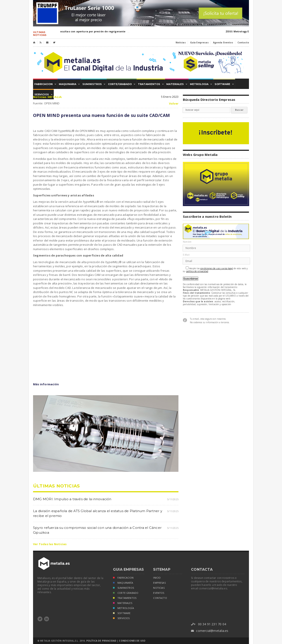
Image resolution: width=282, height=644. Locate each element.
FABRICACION (123, 578)
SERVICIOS (121, 619)
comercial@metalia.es (210, 631)
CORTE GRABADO (126, 593)
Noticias (181, 42)
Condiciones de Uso (132, 641)
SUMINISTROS (123, 588)
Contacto (243, 42)
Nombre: (187, 242)
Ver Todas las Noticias (50, 544)
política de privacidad (197, 271)
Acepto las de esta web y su (215, 270)
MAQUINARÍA (123, 583)
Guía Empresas (199, 42)
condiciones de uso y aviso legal (217, 268)
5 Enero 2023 (170, 97)
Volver (174, 104)
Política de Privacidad (101, 641)
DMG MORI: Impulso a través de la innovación (72, 499)
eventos (159, 593)
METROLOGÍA (123, 608)
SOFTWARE (122, 614)
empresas (159, 583)
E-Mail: (186, 255)
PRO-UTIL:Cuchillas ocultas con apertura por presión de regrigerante (80, 31)
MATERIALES (123, 603)
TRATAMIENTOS (125, 598)
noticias (159, 588)
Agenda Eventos (223, 42)
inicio (157, 578)
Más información (46, 384)
